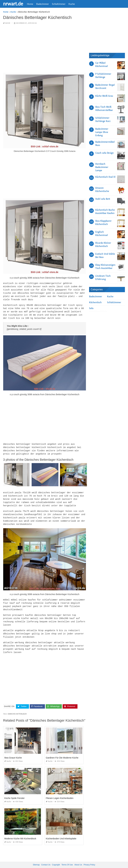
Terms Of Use (67, 859)
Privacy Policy (89, 859)
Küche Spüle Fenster (14, 792)
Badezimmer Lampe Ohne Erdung (102, 132)
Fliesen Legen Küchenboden (60, 792)
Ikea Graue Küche (13, 752)
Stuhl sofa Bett (103, 199)
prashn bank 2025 (76, 863)
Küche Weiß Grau (104, 96)
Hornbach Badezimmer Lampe (102, 167)
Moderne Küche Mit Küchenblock (20, 832)
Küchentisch (95, 302)
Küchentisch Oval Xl (105, 177)
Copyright (56, 859)
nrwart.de (13, 4)
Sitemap (36, 859)
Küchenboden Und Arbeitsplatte (61, 832)
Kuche (72, 4)
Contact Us (46, 859)
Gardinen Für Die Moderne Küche (62, 752)
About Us (78, 859)
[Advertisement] (45, 49)
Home (30, 4)
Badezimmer (43, 4)
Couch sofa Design (105, 153)
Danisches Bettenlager (17, 708)
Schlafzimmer (59, 4)
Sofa (91, 308)
